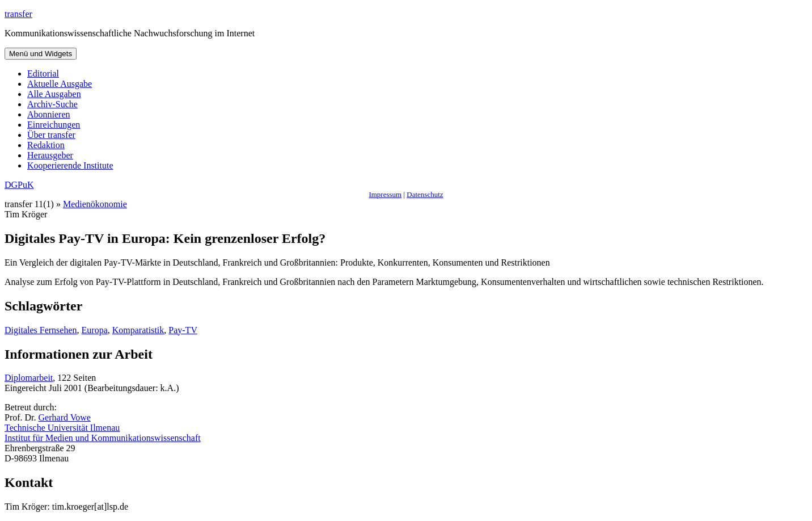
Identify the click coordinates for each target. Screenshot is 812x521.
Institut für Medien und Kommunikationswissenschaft (103, 438)
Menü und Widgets (41, 54)
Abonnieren (49, 114)
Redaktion (46, 145)
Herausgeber (50, 155)
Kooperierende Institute (70, 165)
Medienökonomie (95, 204)
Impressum (385, 194)
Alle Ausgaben (54, 94)
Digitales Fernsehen (41, 330)
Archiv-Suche (52, 104)
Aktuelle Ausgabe (60, 84)
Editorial (43, 73)
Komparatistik (138, 330)
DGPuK (19, 185)
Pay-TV (183, 330)
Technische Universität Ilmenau (62, 428)
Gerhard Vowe (65, 417)
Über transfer (51, 135)
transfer (18, 14)
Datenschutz (425, 194)
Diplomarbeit (29, 378)
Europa (95, 330)
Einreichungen (54, 125)
